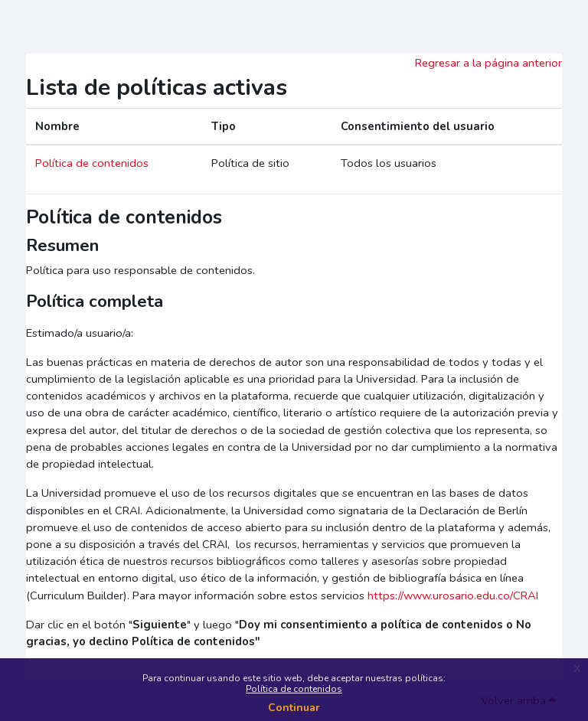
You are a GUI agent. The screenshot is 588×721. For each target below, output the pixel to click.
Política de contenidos (294, 689)
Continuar (294, 708)
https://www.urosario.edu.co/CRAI (453, 595)
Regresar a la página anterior (488, 63)
